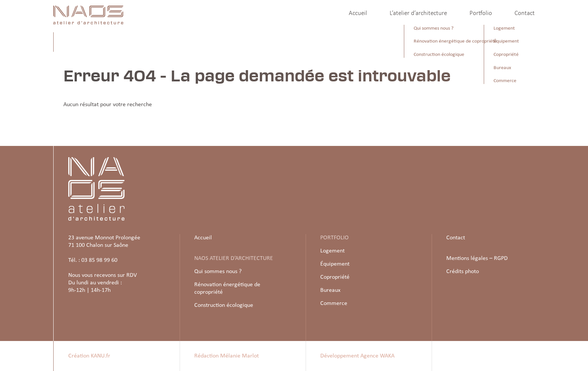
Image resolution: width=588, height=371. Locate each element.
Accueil (358, 13)
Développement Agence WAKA (357, 356)
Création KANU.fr (89, 356)
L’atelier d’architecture (418, 13)
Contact (525, 13)
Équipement (335, 264)
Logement (332, 251)
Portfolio (481, 13)
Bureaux (330, 290)
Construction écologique (224, 305)
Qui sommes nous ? (218, 272)
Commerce (334, 303)
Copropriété (335, 277)
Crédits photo (463, 272)
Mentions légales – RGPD (477, 258)
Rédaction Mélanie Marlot (226, 356)
